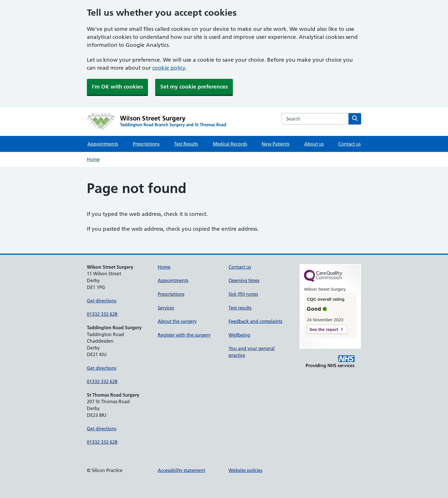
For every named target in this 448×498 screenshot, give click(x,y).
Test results (240, 308)
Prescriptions (146, 144)
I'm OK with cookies (117, 87)
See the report (324, 329)
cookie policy (169, 68)
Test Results (186, 144)
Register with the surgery (184, 335)
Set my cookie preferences (194, 87)
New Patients (276, 144)
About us (314, 144)
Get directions (102, 301)
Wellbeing (239, 335)
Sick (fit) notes (243, 294)
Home (93, 159)
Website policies (245, 470)
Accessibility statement (181, 470)
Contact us (349, 144)
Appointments (103, 144)
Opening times (244, 280)
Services (166, 308)
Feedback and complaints (255, 321)
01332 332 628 (102, 314)
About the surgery (177, 321)
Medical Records (230, 144)
